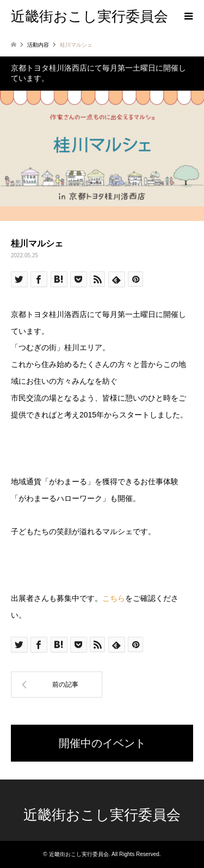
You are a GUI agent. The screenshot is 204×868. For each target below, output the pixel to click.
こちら (114, 598)
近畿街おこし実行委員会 (102, 815)
